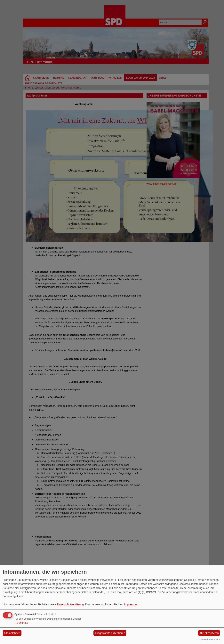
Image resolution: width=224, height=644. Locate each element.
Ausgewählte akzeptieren (110, 633)
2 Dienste (21, 623)
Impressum (131, 604)
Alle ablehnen (12, 633)
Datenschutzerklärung (70, 604)
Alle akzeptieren (209, 633)
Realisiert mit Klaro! (210, 640)
